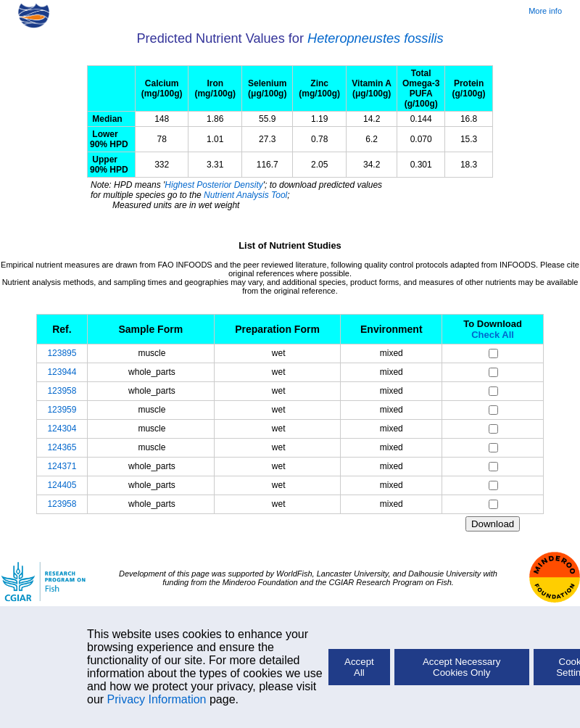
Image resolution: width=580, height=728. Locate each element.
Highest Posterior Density (214, 185)
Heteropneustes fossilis (376, 38)
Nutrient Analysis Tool (245, 195)
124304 (62, 429)
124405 (62, 485)
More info (545, 11)
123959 (62, 410)
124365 (62, 447)
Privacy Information (157, 699)
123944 (62, 372)
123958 (62, 391)
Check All (493, 335)
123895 (62, 353)
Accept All (359, 667)
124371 (62, 466)
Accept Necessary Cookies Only (461, 667)
